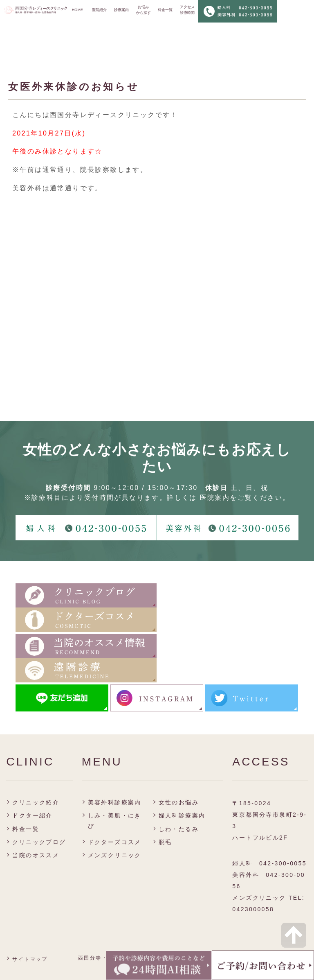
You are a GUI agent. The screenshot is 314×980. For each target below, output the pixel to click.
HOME (77, 10)
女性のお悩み (179, 802)
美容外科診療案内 (115, 802)
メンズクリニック (115, 855)
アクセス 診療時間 (187, 10)
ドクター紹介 (32, 815)
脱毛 (165, 842)
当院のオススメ (36, 855)
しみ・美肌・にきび (115, 821)
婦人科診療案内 (182, 815)
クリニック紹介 (36, 802)
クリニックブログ (39, 842)
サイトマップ (30, 959)
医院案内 (215, 498)
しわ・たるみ (179, 829)
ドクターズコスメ (115, 842)
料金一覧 (165, 10)
